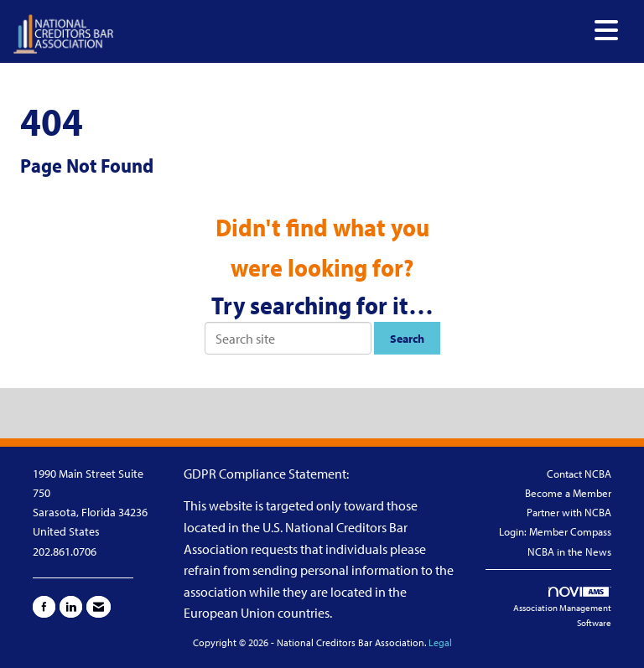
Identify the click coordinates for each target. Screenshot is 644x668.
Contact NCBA (579, 474)
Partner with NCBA (569, 512)
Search (407, 338)
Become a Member (568, 493)
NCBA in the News (569, 551)
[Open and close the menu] (371, 31)
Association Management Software (562, 608)
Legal (440, 642)
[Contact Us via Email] (99, 607)
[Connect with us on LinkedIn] (71, 607)
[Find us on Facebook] (44, 607)
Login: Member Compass (555, 531)
